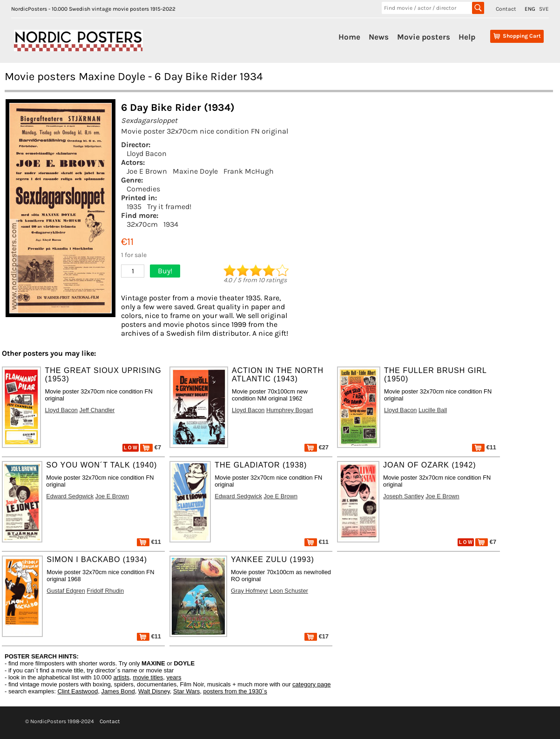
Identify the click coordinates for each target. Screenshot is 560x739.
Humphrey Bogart (290, 410)
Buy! (165, 271)
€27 (317, 447)
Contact (506, 9)
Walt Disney (154, 691)
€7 (151, 447)
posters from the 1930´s (235, 691)
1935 (134, 207)
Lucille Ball (433, 410)
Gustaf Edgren (66, 591)
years (174, 677)
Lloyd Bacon (147, 153)
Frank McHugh (249, 171)
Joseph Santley (404, 496)
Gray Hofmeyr (250, 591)
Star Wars (186, 691)
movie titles (148, 677)
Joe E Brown (147, 171)
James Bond (118, 691)
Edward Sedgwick (70, 496)
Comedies (143, 189)
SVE (544, 9)
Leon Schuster (289, 591)
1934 (171, 224)
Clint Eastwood (78, 691)
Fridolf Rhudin (105, 591)
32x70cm (142, 224)
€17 (317, 636)
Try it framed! (169, 207)
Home (349, 37)
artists (121, 677)
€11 (484, 447)
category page (311, 684)
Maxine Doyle (195, 171)
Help (467, 37)
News (379, 37)
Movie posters (424, 37)
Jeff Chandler (97, 410)
